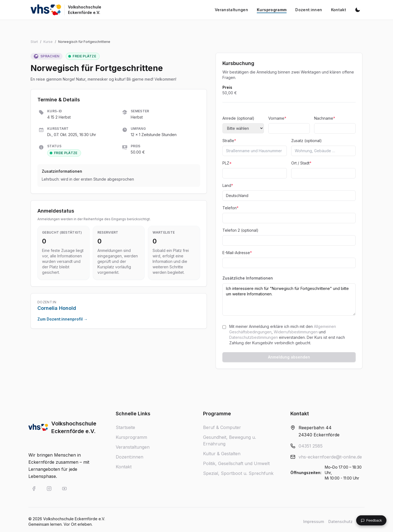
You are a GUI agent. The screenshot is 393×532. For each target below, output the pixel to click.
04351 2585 (311, 446)
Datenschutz (340, 521)
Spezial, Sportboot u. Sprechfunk (238, 473)
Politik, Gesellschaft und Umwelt (236, 463)
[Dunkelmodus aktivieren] (358, 10)
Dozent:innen (129, 457)
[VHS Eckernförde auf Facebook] (34, 489)
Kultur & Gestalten (222, 454)
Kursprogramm (131, 437)
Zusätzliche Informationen (248, 278)
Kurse (48, 42)
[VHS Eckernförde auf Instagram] (49, 489)
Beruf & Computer (222, 427)
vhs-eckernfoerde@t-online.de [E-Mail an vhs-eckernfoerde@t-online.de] (330, 457)
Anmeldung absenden (289, 357)
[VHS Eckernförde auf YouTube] (64, 489)
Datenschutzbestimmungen (254, 337)
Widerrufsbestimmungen (296, 332)
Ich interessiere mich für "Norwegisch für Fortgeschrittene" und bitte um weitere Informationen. (289, 299)
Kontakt (124, 467)
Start (34, 42)
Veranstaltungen (133, 447)
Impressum (314, 521)
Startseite (125, 427)
